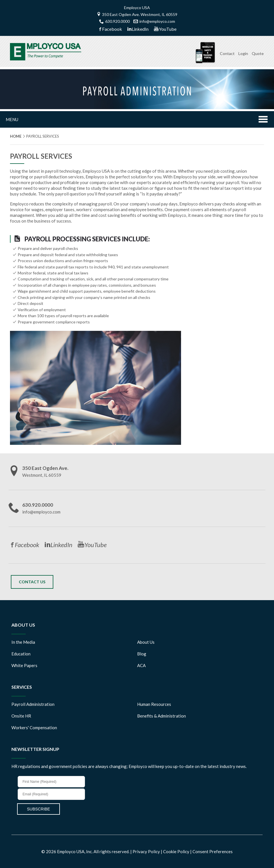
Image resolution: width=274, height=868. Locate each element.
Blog (142, 654)
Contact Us (32, 582)
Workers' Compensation (34, 728)
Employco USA (137, 8)
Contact (227, 53)
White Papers (24, 665)
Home (16, 136)
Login (243, 53)
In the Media (23, 642)
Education (21, 654)
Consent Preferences (213, 851)
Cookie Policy (177, 851)
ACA (141, 665)
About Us (146, 642)
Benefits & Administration (162, 716)
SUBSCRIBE (39, 809)
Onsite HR (21, 716)
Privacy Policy (147, 851)
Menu (137, 120)
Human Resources (154, 704)
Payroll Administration (33, 704)
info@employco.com (154, 21)
